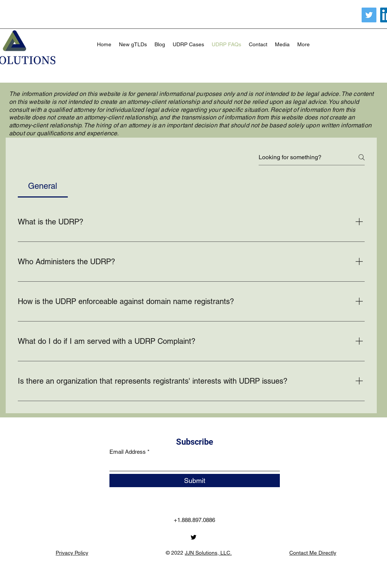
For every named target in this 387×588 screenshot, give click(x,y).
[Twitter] (369, 15)
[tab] (43, 186)
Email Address (128, 452)
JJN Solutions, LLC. (208, 553)
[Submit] (195, 481)
